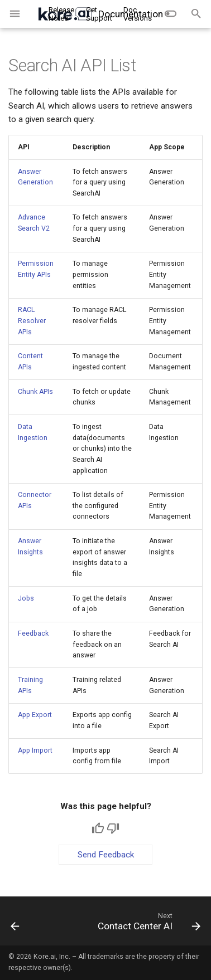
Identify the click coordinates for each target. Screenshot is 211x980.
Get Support (99, 14)
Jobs (26, 598)
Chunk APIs (35, 392)
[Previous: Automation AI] (15, 924)
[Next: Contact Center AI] (148, 924)
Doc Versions (138, 14)
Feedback (33, 633)
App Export (35, 715)
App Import (35, 750)
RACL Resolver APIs (32, 321)
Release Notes (61, 14)
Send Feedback (106, 855)
